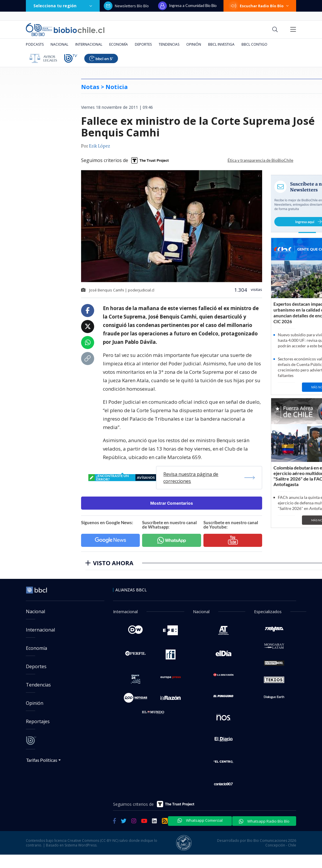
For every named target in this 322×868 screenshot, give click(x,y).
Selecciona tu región (63, 6)
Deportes (143, 44)
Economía (119, 44)
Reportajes (38, 721)
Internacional (89, 44)
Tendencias (169, 44)
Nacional (59, 44)
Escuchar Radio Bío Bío (260, 6)
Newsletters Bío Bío (126, 6)
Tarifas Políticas (42, 760)
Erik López (100, 146)
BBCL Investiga (221, 44)
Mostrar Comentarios (172, 503)
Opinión (194, 44)
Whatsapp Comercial (200, 820)
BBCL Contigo (254, 44)
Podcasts (35, 44)
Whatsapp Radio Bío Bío (264, 821)
